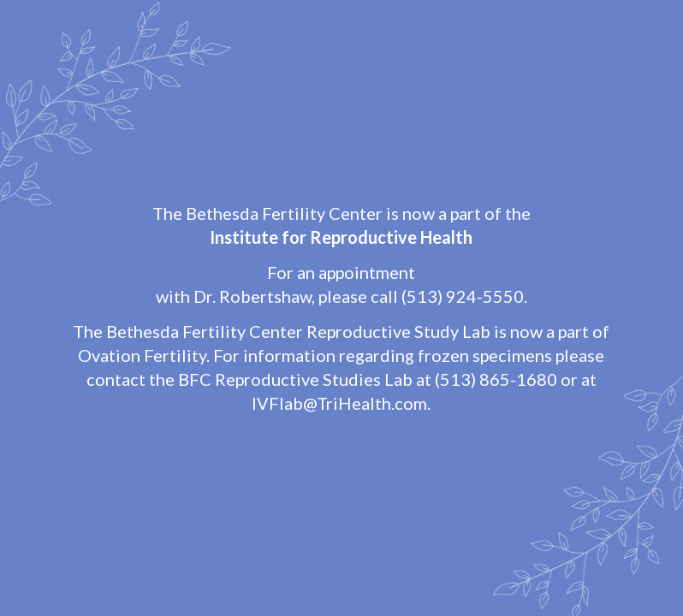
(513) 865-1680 (496, 379)
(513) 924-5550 (463, 296)
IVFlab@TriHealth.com (339, 403)
